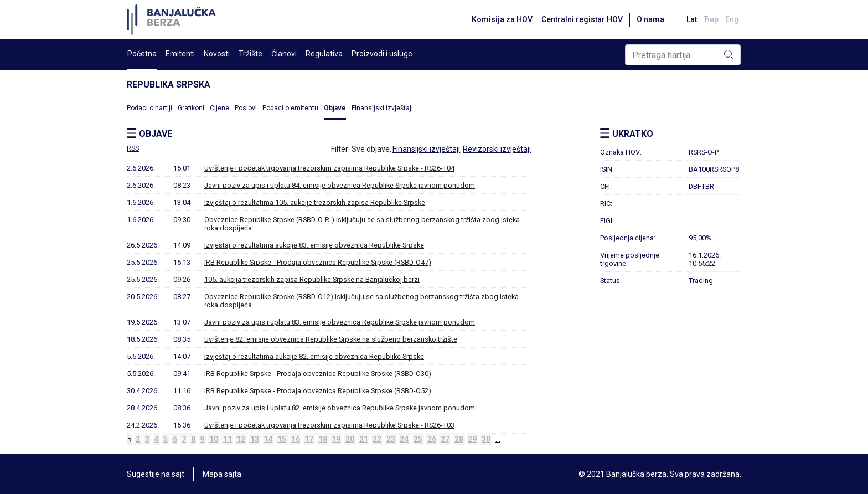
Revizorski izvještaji (497, 149)
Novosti (217, 54)
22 (377, 439)
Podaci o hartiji (149, 108)
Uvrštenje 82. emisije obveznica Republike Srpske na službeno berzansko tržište (331, 339)
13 (255, 439)
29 (472, 439)
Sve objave (371, 149)
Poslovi (246, 108)
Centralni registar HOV (582, 19)
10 (214, 439)
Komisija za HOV (502, 19)
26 (432, 439)
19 (336, 439)
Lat (692, 19)
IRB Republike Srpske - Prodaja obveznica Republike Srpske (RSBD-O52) (318, 391)
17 (309, 439)
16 (296, 439)
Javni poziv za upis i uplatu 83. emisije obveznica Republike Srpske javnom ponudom (340, 322)
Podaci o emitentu (290, 108)
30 (486, 439)
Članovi (284, 54)
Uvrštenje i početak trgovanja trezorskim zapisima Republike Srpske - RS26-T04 (329, 168)
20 (350, 439)
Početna (142, 54)
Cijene (219, 108)
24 (404, 439)
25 (418, 439)
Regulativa (324, 54)
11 (228, 439)
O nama (650, 19)
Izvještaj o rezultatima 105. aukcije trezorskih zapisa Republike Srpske (315, 202)
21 (364, 439)
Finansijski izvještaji (382, 108)
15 (282, 439)
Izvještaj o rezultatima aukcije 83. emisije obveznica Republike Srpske (314, 245)
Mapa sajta (222, 474)
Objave (335, 108)
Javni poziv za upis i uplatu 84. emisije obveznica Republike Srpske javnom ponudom (340, 185)
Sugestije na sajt (156, 474)
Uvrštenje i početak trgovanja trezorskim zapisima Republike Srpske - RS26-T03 (329, 425)
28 (459, 439)
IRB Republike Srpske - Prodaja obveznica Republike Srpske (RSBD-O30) (318, 374)
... (498, 439)
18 (323, 439)
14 (268, 439)
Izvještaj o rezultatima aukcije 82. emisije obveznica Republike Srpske (314, 356)
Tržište (250, 54)
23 (391, 439)
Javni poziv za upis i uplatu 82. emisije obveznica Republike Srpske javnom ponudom (340, 408)
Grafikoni (191, 108)
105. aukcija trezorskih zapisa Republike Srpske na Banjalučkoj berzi (312, 279)
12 (241, 439)
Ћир (711, 19)
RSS (133, 148)
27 (445, 439)
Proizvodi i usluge (382, 54)
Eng (732, 19)
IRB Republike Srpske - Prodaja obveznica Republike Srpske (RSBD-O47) (318, 262)
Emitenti (180, 54)
